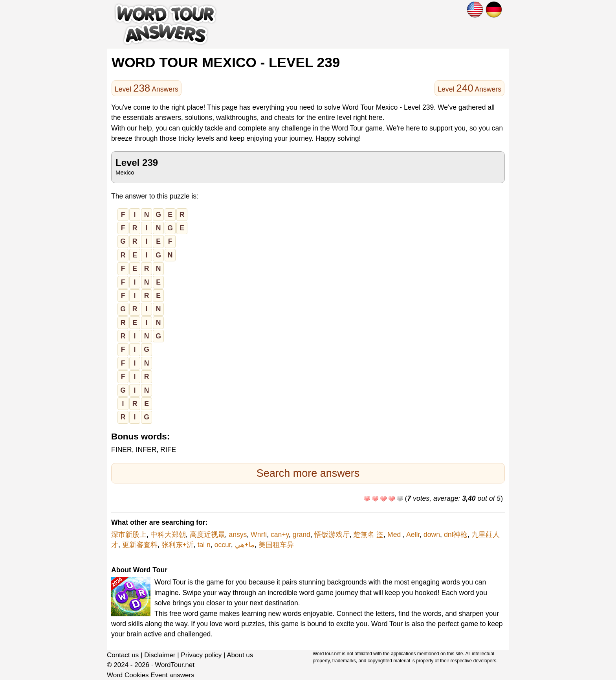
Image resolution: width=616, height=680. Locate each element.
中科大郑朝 (168, 535)
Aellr (413, 535)
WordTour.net (175, 665)
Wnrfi (259, 535)
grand (302, 535)
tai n (204, 545)
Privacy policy (201, 655)
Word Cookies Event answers (151, 675)
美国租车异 (276, 545)
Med (395, 535)
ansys (238, 535)
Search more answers (308, 473)
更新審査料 (140, 545)
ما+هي (245, 545)
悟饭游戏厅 (332, 535)
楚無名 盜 (368, 535)
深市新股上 (129, 535)
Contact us (123, 655)
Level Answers (147, 88)
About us (240, 655)
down (432, 535)
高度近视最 (207, 535)
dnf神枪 (456, 535)
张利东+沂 (178, 545)
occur (223, 545)
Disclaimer (160, 655)
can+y (280, 535)
